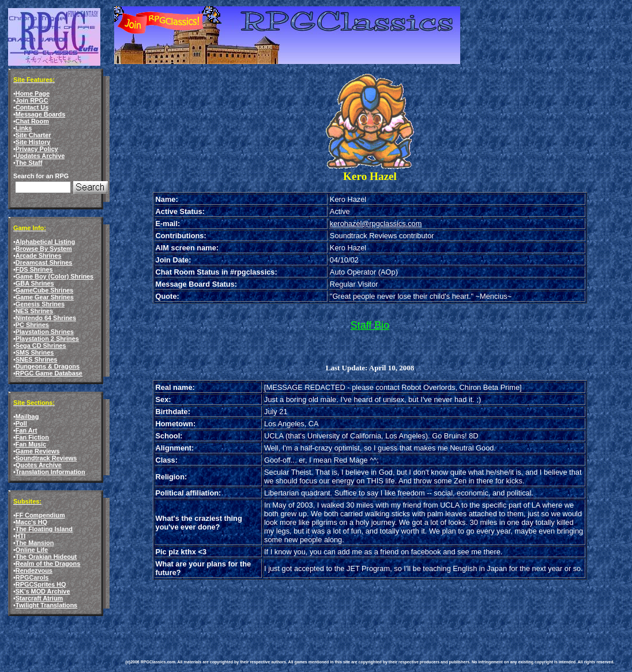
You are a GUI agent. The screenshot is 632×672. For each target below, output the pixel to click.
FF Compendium (40, 515)
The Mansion (35, 543)
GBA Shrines (35, 283)
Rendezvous (34, 570)
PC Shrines (32, 325)
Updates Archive (40, 156)
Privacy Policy (37, 149)
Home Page (33, 93)
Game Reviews (38, 451)
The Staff (29, 163)
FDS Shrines (34, 269)
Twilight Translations (46, 605)
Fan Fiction (32, 437)
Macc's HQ (31, 522)
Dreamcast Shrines (44, 262)
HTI (21, 536)
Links (24, 128)
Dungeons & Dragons (48, 366)
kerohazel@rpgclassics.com (376, 224)
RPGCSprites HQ (41, 584)
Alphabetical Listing (45, 242)
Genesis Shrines (40, 304)
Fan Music (31, 444)
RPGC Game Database (49, 373)
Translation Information (50, 472)
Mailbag (27, 416)
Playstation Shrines (45, 332)
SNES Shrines (37, 359)
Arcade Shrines (39, 256)
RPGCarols (32, 577)
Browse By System (44, 249)
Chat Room (32, 121)
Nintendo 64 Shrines (46, 318)
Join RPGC (32, 100)
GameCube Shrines (44, 290)
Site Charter (33, 135)
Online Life (32, 550)
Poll (21, 423)
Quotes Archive (39, 465)
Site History (33, 142)
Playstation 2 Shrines (47, 339)
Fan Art (27, 430)
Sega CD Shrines (41, 346)
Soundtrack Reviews (46, 458)
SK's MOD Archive (43, 591)
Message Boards (40, 114)
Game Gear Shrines (45, 297)
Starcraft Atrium (39, 598)
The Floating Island (44, 529)
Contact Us (32, 107)
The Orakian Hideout (46, 557)
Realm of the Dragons (48, 564)
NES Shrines (34, 311)
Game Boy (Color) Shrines (54, 276)
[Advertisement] (336, 607)
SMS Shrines (35, 352)
